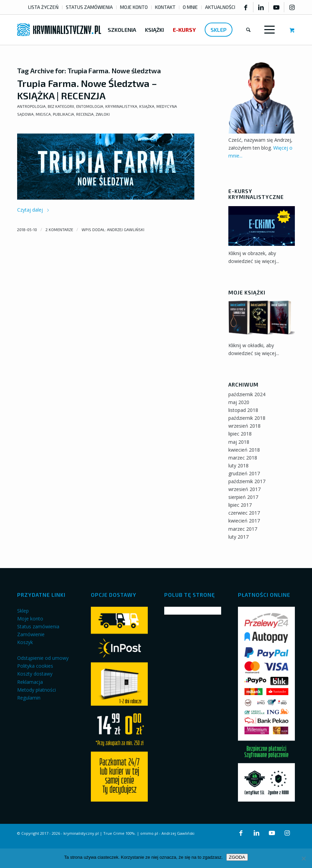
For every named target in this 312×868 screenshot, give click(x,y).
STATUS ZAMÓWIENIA (89, 7)
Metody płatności (37, 690)
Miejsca (43, 114)
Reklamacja (30, 682)
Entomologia (90, 106)
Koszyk (25, 642)
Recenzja (85, 114)
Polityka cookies (35, 666)
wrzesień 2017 (244, 489)
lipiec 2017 (240, 505)
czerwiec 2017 (244, 513)
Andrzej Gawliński (126, 230)
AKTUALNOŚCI (220, 7)
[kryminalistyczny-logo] (59, 30)
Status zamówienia (38, 626)
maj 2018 (239, 442)
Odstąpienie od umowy (43, 658)
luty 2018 (238, 466)
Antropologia (31, 106)
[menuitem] (44, 7)
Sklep (23, 611)
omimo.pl (149, 833)
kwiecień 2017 (244, 521)
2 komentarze (59, 230)
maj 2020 (239, 402)
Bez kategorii (61, 106)
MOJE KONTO (134, 7)
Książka (147, 106)
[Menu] (268, 30)
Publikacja (63, 114)
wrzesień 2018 (244, 426)
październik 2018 (247, 418)
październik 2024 (247, 394)
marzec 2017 (243, 529)
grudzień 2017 (244, 473)
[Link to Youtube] (276, 7)
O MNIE (190, 7)
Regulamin (29, 698)
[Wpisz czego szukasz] (248, 30)
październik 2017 (247, 481)
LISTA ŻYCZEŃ (43, 7)
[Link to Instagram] (292, 7)
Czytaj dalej (33, 210)
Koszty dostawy (35, 674)
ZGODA (237, 857)
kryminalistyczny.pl (81, 833)
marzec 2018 (243, 458)
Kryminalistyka (121, 106)
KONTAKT (165, 7)
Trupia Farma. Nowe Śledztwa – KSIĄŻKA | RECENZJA (87, 89)
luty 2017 (238, 537)
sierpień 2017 (243, 497)
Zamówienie (31, 634)
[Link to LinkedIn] (261, 7)
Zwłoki (103, 114)
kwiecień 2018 (244, 450)
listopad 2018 (243, 410)
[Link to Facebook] (245, 7)
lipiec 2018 (240, 434)
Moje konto (30, 619)
